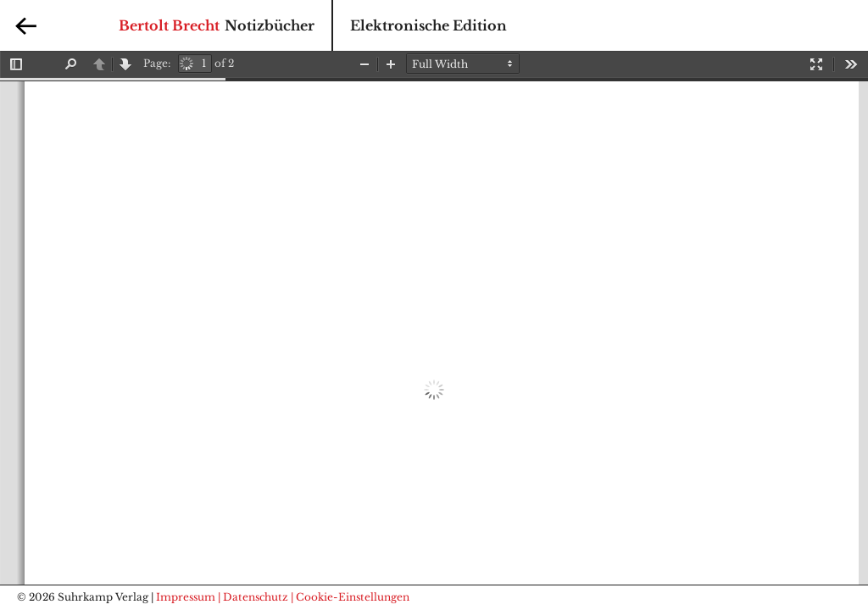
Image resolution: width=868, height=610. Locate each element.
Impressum (186, 597)
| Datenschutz (253, 597)
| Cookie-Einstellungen (350, 597)
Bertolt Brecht (169, 25)
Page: (157, 63)
